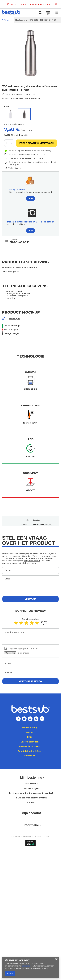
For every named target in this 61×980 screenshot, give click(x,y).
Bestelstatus (31, 784)
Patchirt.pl (29, 756)
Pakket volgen (31, 788)
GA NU (31, 198)
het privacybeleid (32, 561)
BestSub (37, 520)
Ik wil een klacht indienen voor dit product (31, 793)
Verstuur (30, 599)
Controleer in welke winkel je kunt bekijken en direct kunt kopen (32, 163)
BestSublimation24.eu (29, 751)
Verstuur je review (30, 681)
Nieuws (30, 732)
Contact (31, 803)
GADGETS (34, 20)
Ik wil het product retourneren (31, 798)
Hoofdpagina (21, 20)
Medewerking (30, 728)
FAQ (30, 737)
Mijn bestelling (31, 778)
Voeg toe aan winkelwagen (36, 143)
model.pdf (14, 319)
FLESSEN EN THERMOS (51, 20)
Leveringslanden (30, 742)
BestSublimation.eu (30, 746)
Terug (6, 20)
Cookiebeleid (27, 966)
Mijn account (31, 813)
